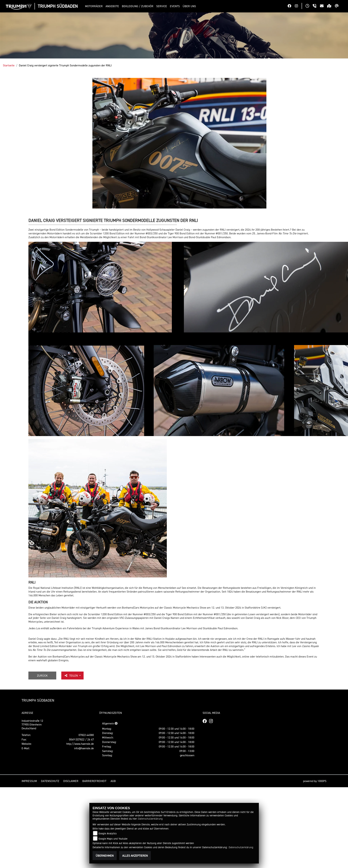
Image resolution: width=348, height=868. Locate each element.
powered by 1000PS (315, 781)
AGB (113, 781)
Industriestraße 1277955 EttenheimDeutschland (32, 724)
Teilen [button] (71, 676)
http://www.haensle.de (80, 744)
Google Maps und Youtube (113, 839)
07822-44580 (86, 735)
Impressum (29, 781)
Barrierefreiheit (94, 781)
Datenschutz (50, 781)
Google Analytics (108, 833)
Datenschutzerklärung (150, 819)
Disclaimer (71, 781)
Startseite (9, 65)
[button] (95, 6)
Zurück (42, 676)
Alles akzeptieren (135, 856)
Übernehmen (105, 856)
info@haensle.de (84, 748)
